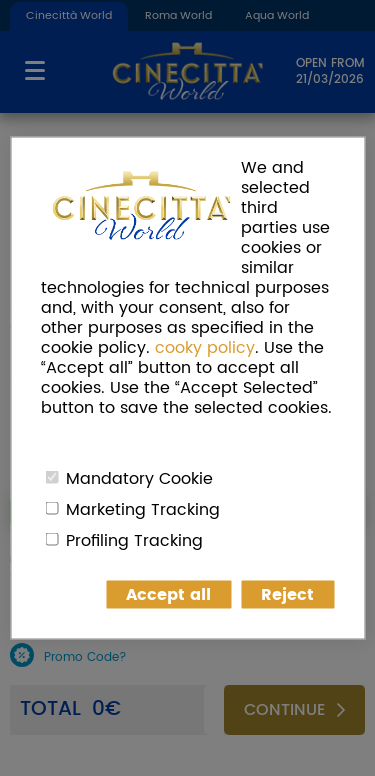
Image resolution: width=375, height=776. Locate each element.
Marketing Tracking (143, 510)
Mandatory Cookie (139, 479)
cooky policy (205, 348)
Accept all (168, 595)
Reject (287, 595)
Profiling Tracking (134, 541)
